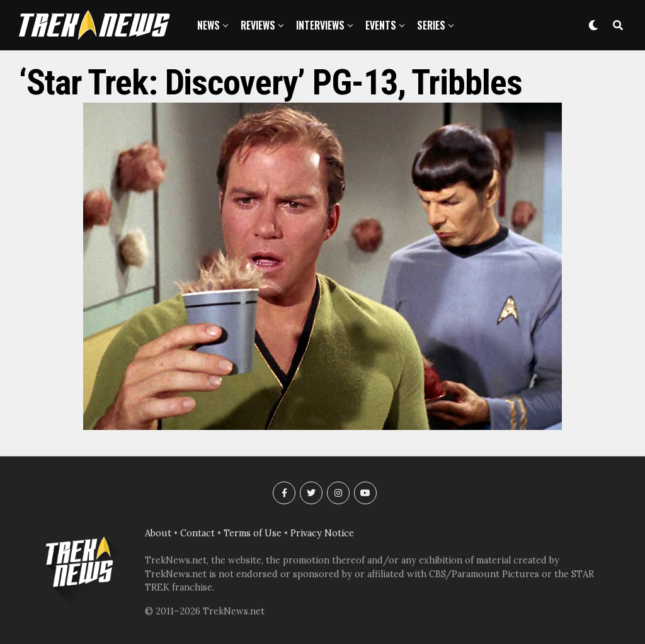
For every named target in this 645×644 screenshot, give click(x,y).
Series (431, 25)
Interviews (320, 25)
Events (381, 25)
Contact (197, 533)
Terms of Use (253, 533)
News (208, 25)
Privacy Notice (322, 533)
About (158, 533)
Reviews (258, 25)
